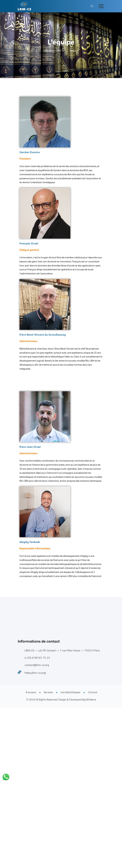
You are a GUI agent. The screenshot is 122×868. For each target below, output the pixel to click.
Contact (93, 692)
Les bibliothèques (70, 692)
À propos (31, 692)
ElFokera (91, 699)
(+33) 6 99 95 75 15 (37, 658)
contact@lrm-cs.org (37, 665)
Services (48, 692)
